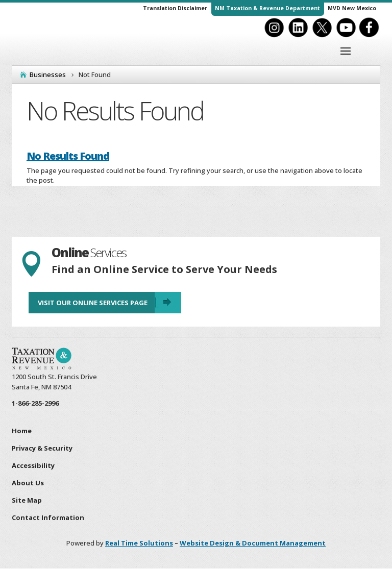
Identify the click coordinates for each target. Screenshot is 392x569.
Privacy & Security (42, 448)
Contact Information (48, 517)
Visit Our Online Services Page (93, 303)
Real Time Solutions (139, 543)
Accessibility (33, 465)
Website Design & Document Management (253, 543)
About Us (28, 483)
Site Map (27, 500)
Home (22, 431)
